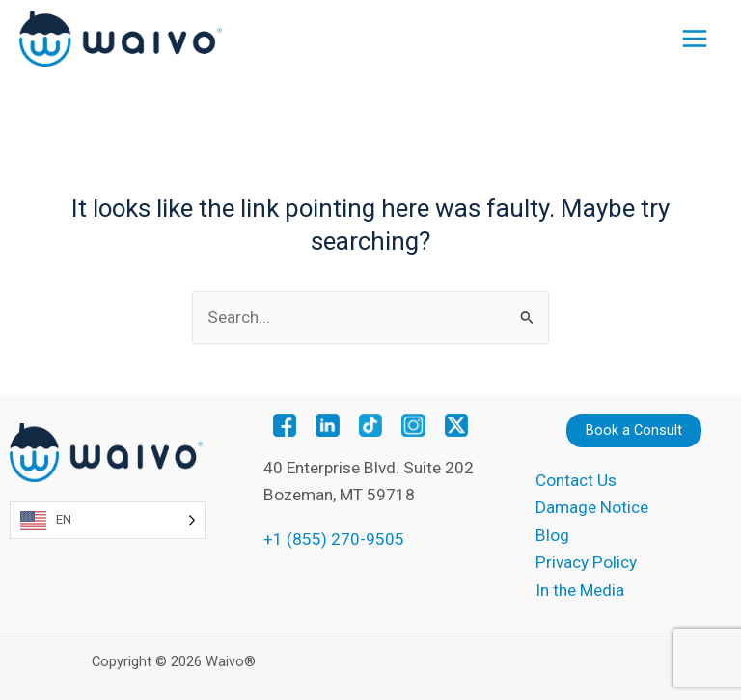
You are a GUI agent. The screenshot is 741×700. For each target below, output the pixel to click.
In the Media (580, 590)
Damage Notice (592, 507)
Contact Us (576, 480)
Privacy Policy (586, 562)
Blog (552, 535)
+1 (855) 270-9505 (334, 539)
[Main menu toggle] (695, 39)
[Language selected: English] (108, 520)
